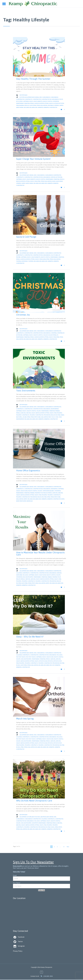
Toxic (57, 417)
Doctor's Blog (23, 95)
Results (53, 415)
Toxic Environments (26, 391)
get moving (59, 177)
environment (55, 409)
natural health (31, 413)
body (34, 97)
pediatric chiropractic (23, 415)
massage (58, 411)
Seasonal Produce (24, 105)
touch (53, 417)
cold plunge (54, 255)
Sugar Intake (59, 181)
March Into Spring (25, 719)
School (18, 665)
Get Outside (19, 101)
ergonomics (54, 489)
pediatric (60, 413)
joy (57, 335)
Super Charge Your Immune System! (33, 159)
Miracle (32, 103)
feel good (25, 575)
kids (24, 577)
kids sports (35, 823)
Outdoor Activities (59, 103)
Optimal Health (49, 103)
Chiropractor (37, 99)
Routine (58, 415)
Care (40, 97)
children (19, 573)
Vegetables (51, 105)
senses (62, 415)
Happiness (26, 101)
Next (68, 847)
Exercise (53, 177)
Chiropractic (29, 99)
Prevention (47, 415)
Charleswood (46, 97)
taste (50, 417)
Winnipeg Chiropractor (50, 107)
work (63, 499)
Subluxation (44, 105)
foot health (32, 657)
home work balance (48, 491)
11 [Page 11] (64, 847)
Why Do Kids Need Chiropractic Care (34, 801)
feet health (22, 657)
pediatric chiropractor (37, 415)
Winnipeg (40, 107)
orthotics (50, 661)
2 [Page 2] (54, 847)
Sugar (54, 181)
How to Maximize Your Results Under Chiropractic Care (41, 554)
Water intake (20, 107)
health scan (24, 491)
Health (31, 101)
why (53, 665)
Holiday (45, 335)
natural (24, 413)
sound (25, 417)
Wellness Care (33, 107)
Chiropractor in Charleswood (50, 99)
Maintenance (20, 103)
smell (21, 417)
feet (17, 657)
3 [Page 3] (57, 847)
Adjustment (28, 97)
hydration (56, 101)
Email (15, 875)
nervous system (40, 103)
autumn (29, 817)
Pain (17, 105)
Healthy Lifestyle (48, 101)
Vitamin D (57, 105)
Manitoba (27, 103)
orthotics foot (58, 661)
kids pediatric (29, 577)
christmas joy (61, 333)
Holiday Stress (52, 335)
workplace (30, 501)
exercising (19, 575)
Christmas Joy (23, 315)
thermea (31, 261)
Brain (37, 97)
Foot (27, 657)
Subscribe (41, 890)
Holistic (39, 411)
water (61, 105)
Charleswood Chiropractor (53, 175)
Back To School (36, 817)
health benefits (38, 101)
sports (60, 827)
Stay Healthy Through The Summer (33, 79)
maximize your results (41, 493)
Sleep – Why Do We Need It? (30, 637)
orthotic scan (43, 661)
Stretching (37, 417)
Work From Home (21, 501)
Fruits (61, 99)
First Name (17, 883)
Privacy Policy (18, 951)
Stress (38, 105)
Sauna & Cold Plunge (26, 237)
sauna (44, 259)
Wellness (26, 107)
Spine (35, 105)
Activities (22, 97)
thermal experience (22, 261)
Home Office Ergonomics (28, 470)
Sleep (31, 105)
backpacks (43, 817)
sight (18, 417)
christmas (54, 333)
